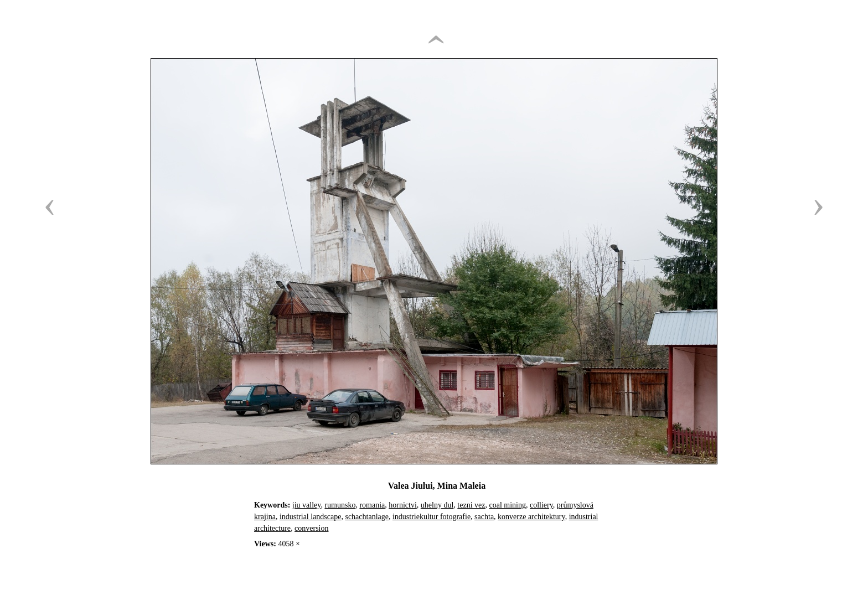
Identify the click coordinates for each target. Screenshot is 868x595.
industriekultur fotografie (432, 517)
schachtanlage (367, 517)
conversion (311, 528)
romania (372, 505)
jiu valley (307, 505)
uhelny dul (437, 505)
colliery (541, 505)
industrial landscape (311, 517)
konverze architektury (531, 517)
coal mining (507, 505)
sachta (484, 517)
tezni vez (471, 505)
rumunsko (340, 505)
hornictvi (403, 505)
